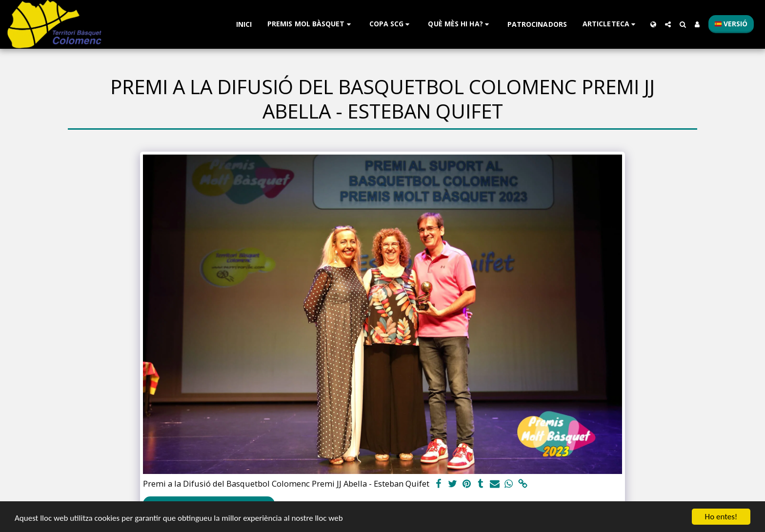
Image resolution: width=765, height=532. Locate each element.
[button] (311, 24)
